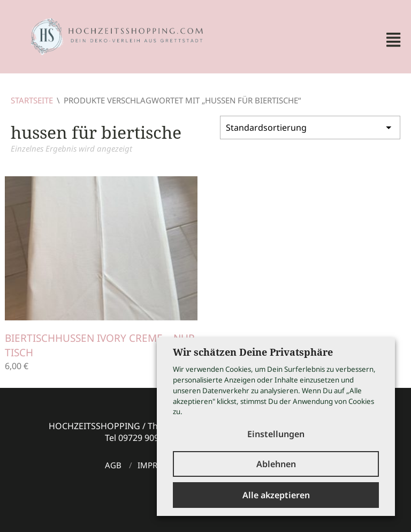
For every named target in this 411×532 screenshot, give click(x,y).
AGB (113, 465)
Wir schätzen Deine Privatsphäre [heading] (253, 352)
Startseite (32, 100)
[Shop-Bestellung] (310, 128)
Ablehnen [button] (276, 464)
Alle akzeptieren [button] (276, 495)
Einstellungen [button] (276, 434)
